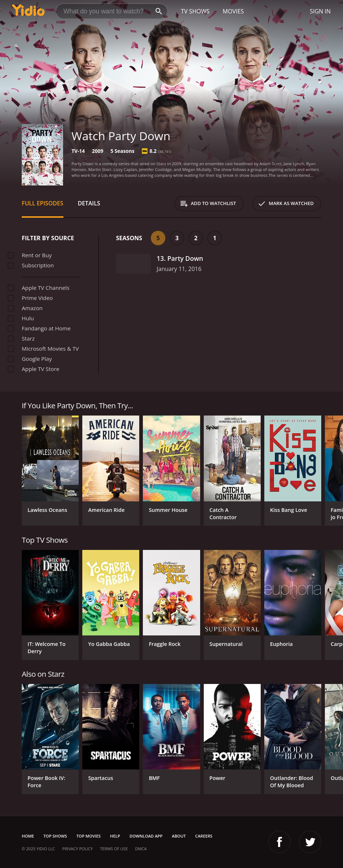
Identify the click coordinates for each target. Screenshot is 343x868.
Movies (233, 11)
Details (89, 203)
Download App (146, 836)
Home (28, 836)
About (179, 836)
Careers (204, 836)
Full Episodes (43, 203)
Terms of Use (114, 849)
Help (115, 836)
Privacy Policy (78, 849)
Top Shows (55, 836)
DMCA (141, 849)
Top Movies (89, 836)
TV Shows (195, 11)
